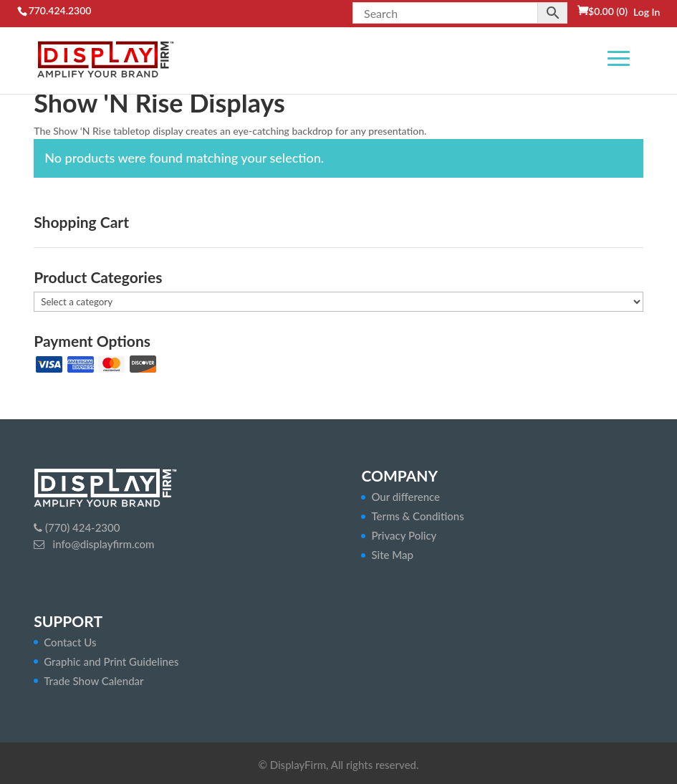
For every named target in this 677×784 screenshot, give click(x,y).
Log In (647, 12)
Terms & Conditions (417, 516)
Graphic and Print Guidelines (111, 661)
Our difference (405, 497)
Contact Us (70, 642)
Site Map (392, 555)
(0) (608, 11)
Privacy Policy (404, 535)
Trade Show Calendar (93, 681)
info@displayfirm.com (102, 544)
